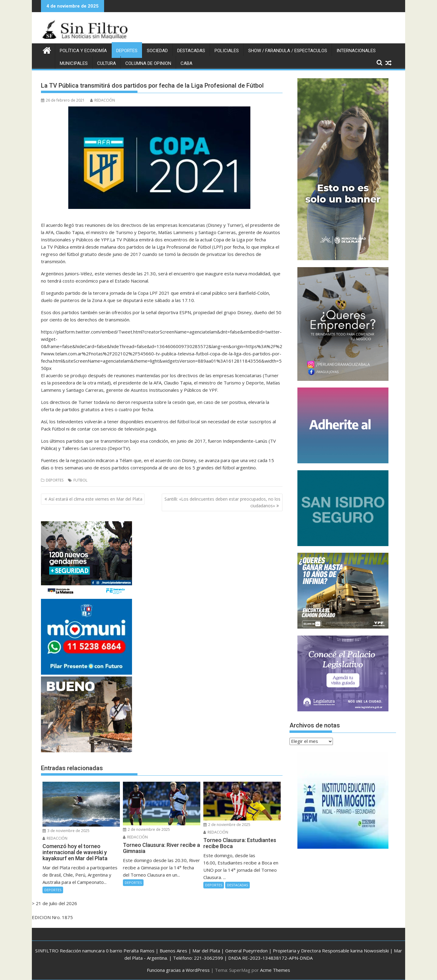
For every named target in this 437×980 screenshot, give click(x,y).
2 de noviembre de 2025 (146, 829)
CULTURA (107, 63)
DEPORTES (127, 51)
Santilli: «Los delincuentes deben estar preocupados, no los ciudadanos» (222, 502)
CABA (186, 63)
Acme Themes (275, 970)
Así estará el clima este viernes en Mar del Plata (95, 499)
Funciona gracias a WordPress (178, 970)
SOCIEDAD (157, 51)
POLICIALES (227, 51)
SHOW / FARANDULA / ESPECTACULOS (288, 51)
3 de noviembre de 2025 (66, 831)
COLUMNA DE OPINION (148, 63)
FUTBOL (80, 480)
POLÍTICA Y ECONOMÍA (83, 51)
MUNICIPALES (74, 63)
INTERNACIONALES (356, 51)
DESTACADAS (191, 51)
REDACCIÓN (103, 100)
